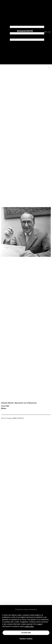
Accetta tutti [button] (26, 633)
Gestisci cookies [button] (26, 639)
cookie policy (29, 626)
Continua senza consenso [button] (26, 609)
